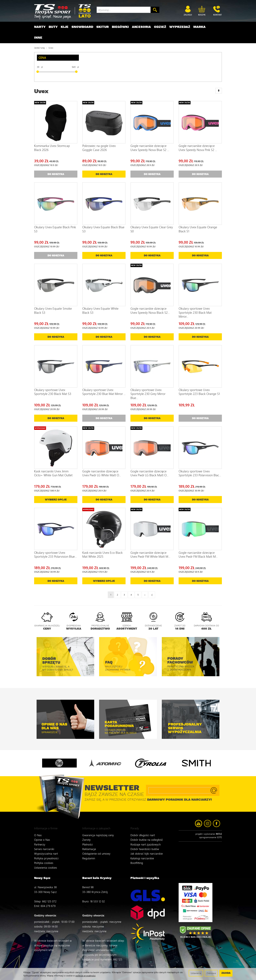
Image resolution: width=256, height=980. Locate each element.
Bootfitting (137, 860)
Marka (199, 27)
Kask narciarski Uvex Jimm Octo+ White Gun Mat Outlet (53, 473)
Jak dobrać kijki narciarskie (147, 850)
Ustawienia (196, 973)
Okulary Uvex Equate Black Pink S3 (55, 229)
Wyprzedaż (180, 27)
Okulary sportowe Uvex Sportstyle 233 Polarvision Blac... (200, 473)
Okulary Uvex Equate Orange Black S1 (198, 229)
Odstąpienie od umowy (96, 850)
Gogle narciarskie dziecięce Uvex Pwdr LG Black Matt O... (149, 473)
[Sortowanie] (219, 91)
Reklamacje (89, 846)
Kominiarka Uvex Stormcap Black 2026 (52, 148)
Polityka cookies (44, 860)
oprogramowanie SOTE (211, 837)
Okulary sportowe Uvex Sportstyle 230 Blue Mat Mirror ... (104, 392)
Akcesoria (141, 27)
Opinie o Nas (42, 836)
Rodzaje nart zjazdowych (146, 841)
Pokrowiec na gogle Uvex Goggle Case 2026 (99, 148)
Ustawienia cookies (46, 864)
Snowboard (82, 27)
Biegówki (120, 27)
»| (152, 595)
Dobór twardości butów (145, 846)
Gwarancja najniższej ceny (98, 832)
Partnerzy (40, 841)
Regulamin (89, 855)
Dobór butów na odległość (147, 836)
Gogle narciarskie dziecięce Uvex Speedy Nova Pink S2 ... (198, 148)
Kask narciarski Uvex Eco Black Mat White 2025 (102, 555)
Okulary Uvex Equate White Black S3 (100, 310)
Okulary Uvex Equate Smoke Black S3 (53, 310)
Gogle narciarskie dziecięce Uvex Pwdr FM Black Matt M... (198, 555)
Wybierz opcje (56, 500)
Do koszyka (104, 174)
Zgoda (226, 973)
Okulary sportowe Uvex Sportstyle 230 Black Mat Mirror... (195, 312)
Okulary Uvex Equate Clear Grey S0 (152, 229)
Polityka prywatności (46, 855)
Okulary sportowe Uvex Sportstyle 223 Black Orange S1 (199, 392)
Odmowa (211, 973)
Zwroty (86, 836)
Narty (40, 27)
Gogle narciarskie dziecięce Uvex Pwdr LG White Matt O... (102, 473)
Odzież (160, 27)
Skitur (103, 27)
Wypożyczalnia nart (46, 850)
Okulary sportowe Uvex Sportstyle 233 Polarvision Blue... (55, 555)
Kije (65, 27)
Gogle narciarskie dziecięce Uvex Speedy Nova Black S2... (150, 310)
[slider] (38, 72)
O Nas (38, 832)
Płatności (88, 841)
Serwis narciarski (44, 846)
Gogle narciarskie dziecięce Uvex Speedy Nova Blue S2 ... (150, 148)
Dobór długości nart (143, 832)
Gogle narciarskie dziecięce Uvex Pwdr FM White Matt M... (150, 555)
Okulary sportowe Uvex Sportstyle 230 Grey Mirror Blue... (148, 394)
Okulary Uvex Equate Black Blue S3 (103, 229)
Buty (53, 27)
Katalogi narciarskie (142, 855)
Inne (38, 38)
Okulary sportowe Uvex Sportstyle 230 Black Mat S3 (53, 392)
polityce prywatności (85, 976)
